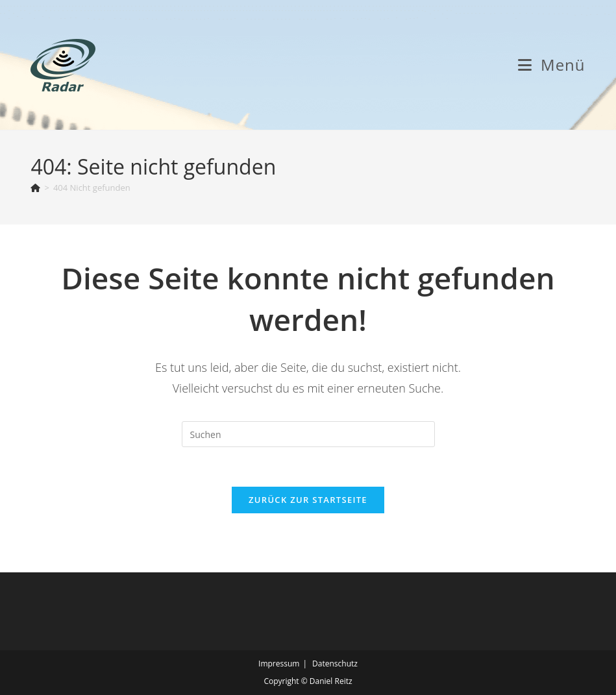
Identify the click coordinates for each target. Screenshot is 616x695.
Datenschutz (335, 664)
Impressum (279, 664)
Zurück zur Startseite (308, 500)
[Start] (35, 188)
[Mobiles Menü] (552, 65)
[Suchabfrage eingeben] (308, 434)
